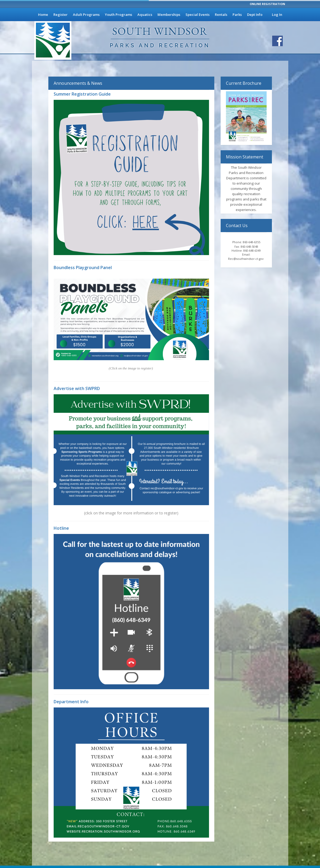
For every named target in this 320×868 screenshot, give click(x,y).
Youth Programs (119, 15)
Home (43, 15)
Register (61, 15)
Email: (246, 255)
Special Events (198, 15)
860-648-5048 (249, 247)
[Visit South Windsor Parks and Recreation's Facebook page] (277, 41)
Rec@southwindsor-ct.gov (246, 259)
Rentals (221, 15)
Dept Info (255, 15)
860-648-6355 (252, 242)
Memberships (169, 15)
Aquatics (145, 15)
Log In (277, 15)
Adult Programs (86, 15)
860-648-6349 (252, 251)
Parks (237, 15)
